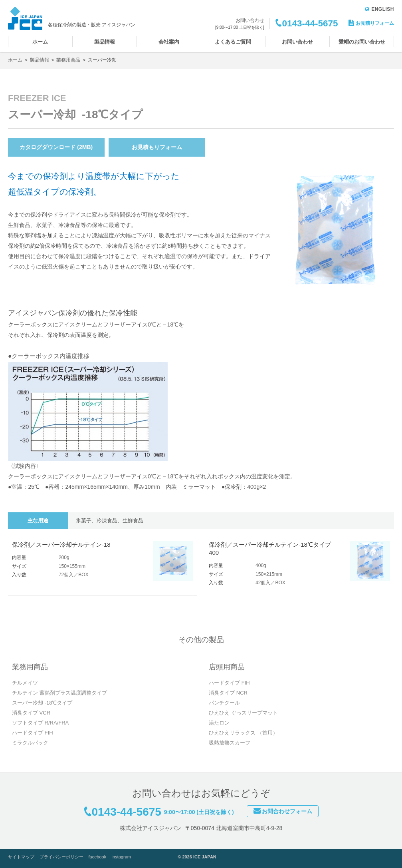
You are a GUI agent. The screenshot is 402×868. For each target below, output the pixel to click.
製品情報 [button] (105, 42)
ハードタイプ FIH (33, 733)
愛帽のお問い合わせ (362, 42)
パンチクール (224, 703)
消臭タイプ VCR (31, 713)
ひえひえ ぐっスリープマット (243, 713)
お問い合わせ (297, 42)
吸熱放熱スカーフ (230, 743)
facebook (98, 857)
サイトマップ (21, 857)
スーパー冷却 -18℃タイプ (42, 703)
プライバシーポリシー (61, 857)
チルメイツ (25, 683)
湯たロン (219, 723)
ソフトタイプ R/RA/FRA (40, 723)
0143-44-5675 (310, 23)
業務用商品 (68, 60)
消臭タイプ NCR (228, 693)
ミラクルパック (30, 743)
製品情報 (40, 60)
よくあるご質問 (233, 42)
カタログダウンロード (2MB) (56, 147)
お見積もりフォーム (157, 147)
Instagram (121, 857)
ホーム (40, 42)
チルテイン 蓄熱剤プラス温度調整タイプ (59, 693)
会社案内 (169, 42)
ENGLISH (379, 9)
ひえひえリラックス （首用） (243, 733)
